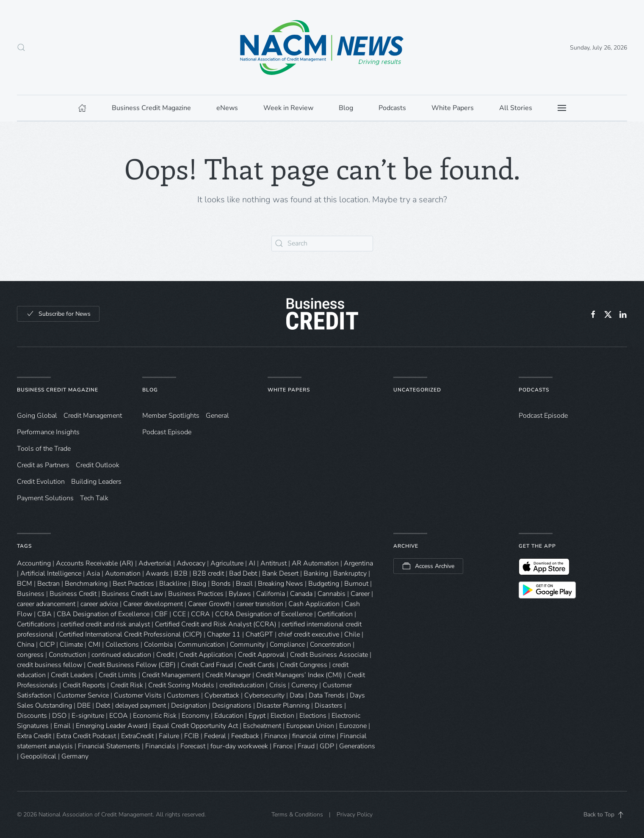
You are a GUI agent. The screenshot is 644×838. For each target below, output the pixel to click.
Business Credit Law (132, 594)
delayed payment (141, 706)
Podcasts (392, 108)
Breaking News (281, 584)
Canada (301, 594)
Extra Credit (34, 736)
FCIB (192, 736)
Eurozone (353, 726)
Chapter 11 (224, 634)
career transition (260, 604)
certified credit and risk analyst (105, 624)
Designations (232, 706)
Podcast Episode (167, 432)
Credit (165, 655)
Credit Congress (304, 665)
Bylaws (240, 594)
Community (247, 645)
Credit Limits (118, 675)
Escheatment (262, 726)
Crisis (278, 685)
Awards (157, 573)
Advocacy (191, 563)
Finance (276, 736)
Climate (71, 645)
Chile (352, 634)
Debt (103, 706)
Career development (153, 604)
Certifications (36, 624)
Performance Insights (48, 432)
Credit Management (93, 416)
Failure (169, 736)
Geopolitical (38, 756)
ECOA (119, 716)
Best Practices (133, 584)
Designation (189, 706)
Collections (122, 645)
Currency (304, 685)
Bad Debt (243, 573)
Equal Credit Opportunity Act (195, 726)
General (217, 416)
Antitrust (274, 563)
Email (62, 726)
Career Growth (210, 604)
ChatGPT (259, 634)
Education (229, 716)
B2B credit (208, 573)
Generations (357, 746)
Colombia (158, 645)
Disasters (329, 706)
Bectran (48, 584)
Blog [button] (346, 108)
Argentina (358, 563)
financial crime (314, 736)
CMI (94, 645)
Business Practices (196, 594)
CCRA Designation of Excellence (264, 614)
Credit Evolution (41, 482)
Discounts (32, 716)
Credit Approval (261, 655)
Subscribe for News (58, 314)
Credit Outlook (98, 465)
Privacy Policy (355, 815)
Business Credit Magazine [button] (151, 108)
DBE (84, 706)
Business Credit (73, 594)
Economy (195, 716)
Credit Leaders (72, 675)
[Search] (322, 244)
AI (252, 563)
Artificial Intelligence (51, 573)
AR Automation (315, 563)
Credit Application (206, 655)
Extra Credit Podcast (86, 736)
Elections (313, 716)
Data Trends (327, 695)
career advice (99, 604)
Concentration (330, 645)
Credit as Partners (43, 465)
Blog (150, 390)
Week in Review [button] (288, 108)
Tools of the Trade (44, 449)
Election (282, 716)
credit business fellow (50, 665)
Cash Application (314, 604)
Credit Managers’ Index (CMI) (299, 675)
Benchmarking (86, 584)
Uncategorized (417, 390)
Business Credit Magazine (58, 390)
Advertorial (155, 563)
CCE (179, 614)
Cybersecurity (264, 695)
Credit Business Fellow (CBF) (131, 665)
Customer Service (83, 695)
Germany (75, 756)
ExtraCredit (137, 736)
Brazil (244, 584)
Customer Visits (138, 695)
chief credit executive (309, 634)
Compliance (287, 645)
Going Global (37, 416)
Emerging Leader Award (112, 726)
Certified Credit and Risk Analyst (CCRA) (216, 624)
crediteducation (242, 685)
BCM (25, 584)
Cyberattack (222, 695)
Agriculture (227, 563)
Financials (160, 746)
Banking (316, 573)
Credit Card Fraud (207, 665)
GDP (327, 746)
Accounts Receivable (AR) (95, 563)
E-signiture (88, 716)
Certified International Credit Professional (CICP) (130, 634)
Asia (93, 573)
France (283, 746)
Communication (201, 645)
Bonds (221, 584)
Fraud (306, 746)
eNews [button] (227, 108)
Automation (123, 573)
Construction (68, 655)
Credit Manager (228, 675)
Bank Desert (280, 573)
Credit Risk (127, 685)
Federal (215, 736)
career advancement (46, 604)
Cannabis (332, 594)
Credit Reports (84, 685)
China (26, 645)
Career (360, 594)
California (271, 594)
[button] (21, 47)
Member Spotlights (171, 416)
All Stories (516, 108)
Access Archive (428, 566)
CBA (44, 614)
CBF (161, 614)
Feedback (245, 736)
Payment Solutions (45, 498)
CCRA (200, 614)
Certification (335, 614)
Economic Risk (155, 716)
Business (31, 594)
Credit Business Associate (329, 655)
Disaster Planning (283, 706)
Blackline (173, 584)
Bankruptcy (350, 573)
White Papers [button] (453, 108)
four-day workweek (239, 746)
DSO (59, 716)
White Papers (289, 390)
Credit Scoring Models (181, 685)
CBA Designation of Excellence (103, 614)
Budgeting (324, 584)
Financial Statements (109, 746)
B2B (181, 573)
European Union (310, 726)
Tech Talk (94, 498)
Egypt (257, 716)
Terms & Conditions (297, 815)
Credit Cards (256, 665)
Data (297, 695)
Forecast (193, 746)
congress (30, 655)
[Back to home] (322, 47)
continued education (121, 655)
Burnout (356, 584)
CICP (47, 645)
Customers (183, 695)
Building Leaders (96, 482)
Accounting (34, 563)
